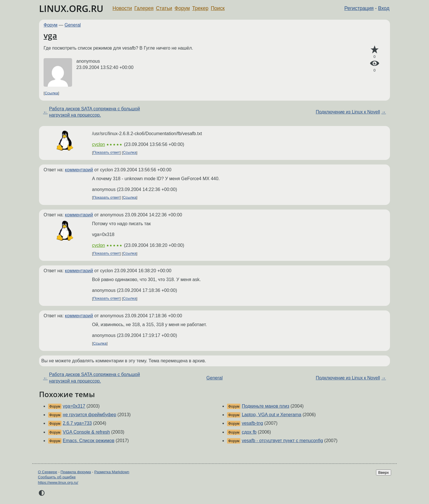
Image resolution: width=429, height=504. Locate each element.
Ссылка (51, 93)
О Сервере (48, 472)
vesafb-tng (253, 423)
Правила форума (76, 472)
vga (50, 35)
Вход (384, 8)
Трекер (200, 8)
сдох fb (249, 432)
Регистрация (359, 8)
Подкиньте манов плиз (266, 406)
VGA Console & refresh (86, 432)
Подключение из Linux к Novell (348, 112)
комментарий (79, 170)
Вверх (384, 472)
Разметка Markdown (112, 472)
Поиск (218, 8)
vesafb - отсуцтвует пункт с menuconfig (282, 441)
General (73, 25)
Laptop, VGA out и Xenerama (272, 415)
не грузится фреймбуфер (89, 415)
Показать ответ (107, 153)
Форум (182, 8)
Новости (122, 8)
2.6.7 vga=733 (77, 423)
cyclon (98, 144)
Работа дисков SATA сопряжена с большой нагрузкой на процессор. (94, 112)
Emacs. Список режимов (88, 441)
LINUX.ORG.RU (71, 8)
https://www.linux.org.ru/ (58, 482)
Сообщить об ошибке (57, 477)
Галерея (144, 8)
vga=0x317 (74, 406)
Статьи (164, 8)
